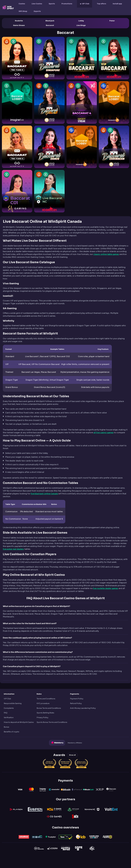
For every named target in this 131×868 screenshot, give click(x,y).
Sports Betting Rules (45, 713)
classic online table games (106, 254)
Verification (9, 718)
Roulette (19, 21)
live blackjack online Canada (44, 494)
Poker (112, 21)
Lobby (81, 21)
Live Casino (37, 4)
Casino (22, 4)
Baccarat (50, 25)
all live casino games (103, 433)
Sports (52, 4)
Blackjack (50, 21)
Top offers (101, 4)
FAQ (6, 713)
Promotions (67, 4)
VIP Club (86, 4)
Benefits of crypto (11, 732)
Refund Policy (76, 703)
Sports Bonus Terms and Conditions (52, 722)
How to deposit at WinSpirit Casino (19, 722)
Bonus (6, 727)
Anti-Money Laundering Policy (83, 708)
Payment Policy (77, 699)
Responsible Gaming (13, 703)
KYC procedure (43, 703)
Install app (117, 4)
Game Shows (19, 25)
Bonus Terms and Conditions (49, 708)
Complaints (9, 708)
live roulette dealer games (106, 588)
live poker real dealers (13, 549)
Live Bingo (81, 25)
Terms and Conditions (46, 699)
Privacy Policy (42, 718)
